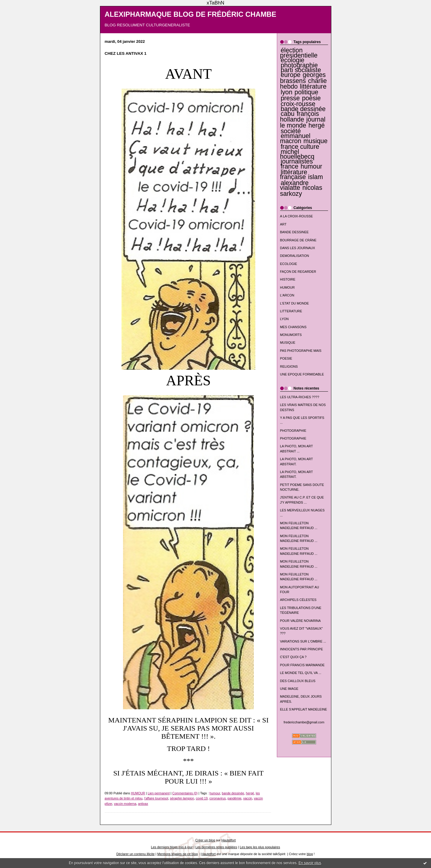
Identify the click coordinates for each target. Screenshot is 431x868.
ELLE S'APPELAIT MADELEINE (304, 709)
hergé (316, 125)
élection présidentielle (299, 53)
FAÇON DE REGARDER (298, 272)
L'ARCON (287, 295)
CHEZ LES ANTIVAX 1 (126, 53)
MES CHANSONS (293, 327)
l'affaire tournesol (156, 798)
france (290, 166)
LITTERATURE (291, 311)
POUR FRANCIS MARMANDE (302, 665)
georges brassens (303, 78)
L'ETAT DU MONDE (295, 303)
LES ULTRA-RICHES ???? (300, 397)
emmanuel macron (295, 138)
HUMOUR (287, 287)
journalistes (297, 161)
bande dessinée (303, 109)
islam (315, 177)
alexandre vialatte (295, 185)
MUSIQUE (288, 343)
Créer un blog (205, 840)
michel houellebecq (297, 154)
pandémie (234, 798)
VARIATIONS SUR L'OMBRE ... (303, 641)
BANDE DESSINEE (295, 232)
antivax (143, 804)
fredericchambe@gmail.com (304, 722)
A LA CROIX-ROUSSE (297, 216)
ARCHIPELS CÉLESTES (298, 600)
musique (315, 141)
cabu (288, 114)
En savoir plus (310, 863)
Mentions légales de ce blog (177, 854)
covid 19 (202, 798)
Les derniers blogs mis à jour (172, 847)
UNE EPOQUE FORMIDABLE (302, 374)
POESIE (286, 358)
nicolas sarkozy (301, 191)
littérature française (294, 175)
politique (306, 92)
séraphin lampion (182, 798)
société (291, 131)
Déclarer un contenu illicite (136, 854)
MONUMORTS (291, 335)
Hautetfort (229, 840)
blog (310, 854)
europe (291, 75)
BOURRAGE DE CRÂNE (298, 240)
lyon (287, 92)
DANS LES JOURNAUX (298, 248)
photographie (299, 65)
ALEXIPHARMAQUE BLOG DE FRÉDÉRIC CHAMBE (191, 14)
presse (290, 98)
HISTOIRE (288, 279)
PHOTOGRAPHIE (293, 431)
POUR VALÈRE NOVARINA (301, 621)
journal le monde (303, 122)
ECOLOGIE (289, 264)
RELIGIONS (289, 366)
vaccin (248, 798)
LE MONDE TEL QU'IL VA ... (301, 673)
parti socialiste (301, 70)
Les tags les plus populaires (260, 847)
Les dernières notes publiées (216, 847)
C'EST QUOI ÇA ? (293, 657)
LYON (284, 319)
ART (283, 224)
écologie (293, 60)
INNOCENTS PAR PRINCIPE (302, 649)
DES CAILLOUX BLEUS (298, 681)
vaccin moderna (125, 804)
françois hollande (300, 117)
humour (311, 166)
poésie (311, 98)
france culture (300, 147)
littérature (313, 87)
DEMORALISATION (295, 256)
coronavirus (218, 798)
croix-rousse (298, 104)
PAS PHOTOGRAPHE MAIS (301, 351)
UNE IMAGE (289, 689)
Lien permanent (159, 793)
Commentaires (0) (185, 793)
